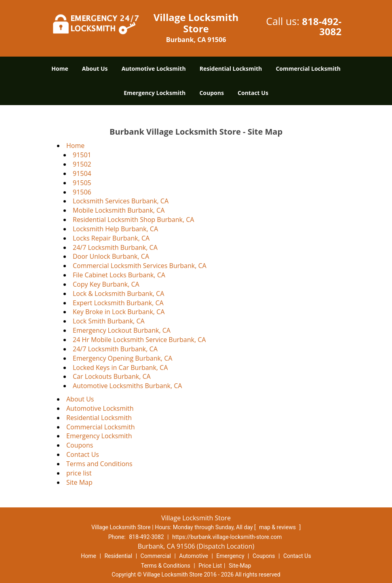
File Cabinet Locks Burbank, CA (119, 275)
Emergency (230, 556)
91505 (82, 183)
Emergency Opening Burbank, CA (122, 358)
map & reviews (278, 527)
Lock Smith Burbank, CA (109, 321)
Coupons (211, 93)
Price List (210, 566)
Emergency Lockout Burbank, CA (122, 330)
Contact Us (253, 93)
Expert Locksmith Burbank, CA (118, 303)
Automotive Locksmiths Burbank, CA (127, 386)
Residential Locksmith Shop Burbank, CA (133, 220)
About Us (95, 69)
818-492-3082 (322, 26)
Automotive (194, 556)
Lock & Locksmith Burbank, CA (118, 294)
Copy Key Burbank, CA (106, 284)
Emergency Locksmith (155, 93)
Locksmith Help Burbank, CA (115, 229)
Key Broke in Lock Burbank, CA (119, 312)
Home (60, 69)
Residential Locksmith (231, 69)
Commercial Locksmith (308, 69)
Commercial (156, 556)
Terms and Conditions (99, 464)
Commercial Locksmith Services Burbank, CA (140, 266)
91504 (82, 173)
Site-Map (240, 566)
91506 (82, 192)
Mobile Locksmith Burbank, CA (119, 210)
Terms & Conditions (166, 566)
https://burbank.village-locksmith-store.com (227, 537)
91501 (82, 155)
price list (79, 473)
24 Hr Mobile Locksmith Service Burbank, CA (139, 340)
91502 (82, 164)
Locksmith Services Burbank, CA (121, 201)
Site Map (79, 482)
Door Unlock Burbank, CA (111, 256)
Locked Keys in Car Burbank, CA (120, 368)
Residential (118, 556)
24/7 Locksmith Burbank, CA (115, 247)
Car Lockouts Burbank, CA (112, 376)
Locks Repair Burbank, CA (111, 238)
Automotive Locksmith (154, 69)
